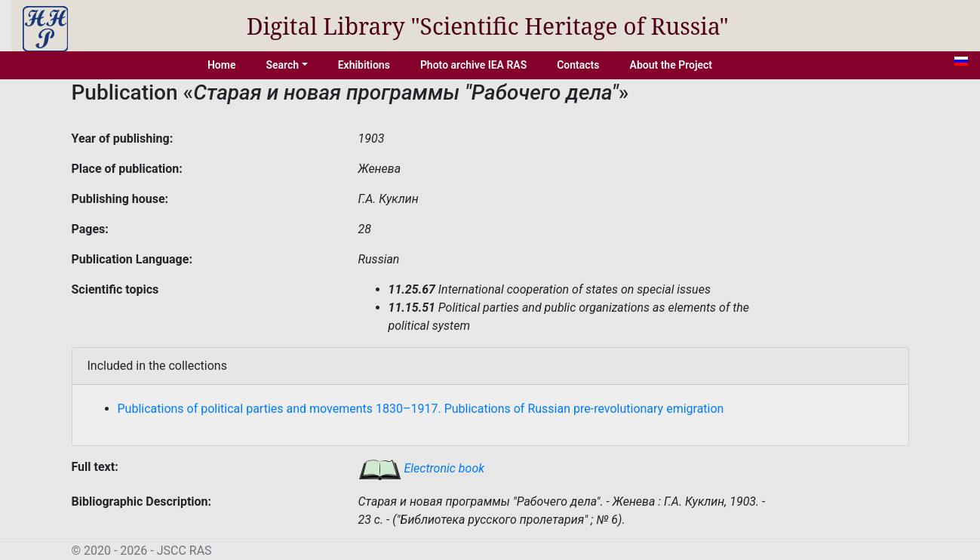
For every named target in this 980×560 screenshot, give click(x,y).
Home (222, 65)
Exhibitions (364, 65)
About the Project (671, 65)
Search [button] (282, 65)
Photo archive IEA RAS (473, 65)
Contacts (578, 65)
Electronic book (422, 468)
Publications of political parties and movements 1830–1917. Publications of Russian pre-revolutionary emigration (421, 409)
